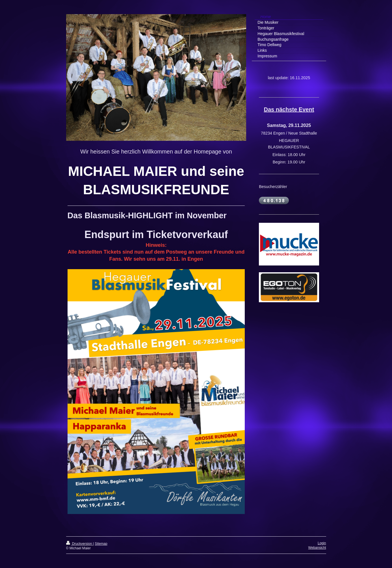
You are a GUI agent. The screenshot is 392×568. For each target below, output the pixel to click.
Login (322, 543)
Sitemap (101, 544)
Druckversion (80, 544)
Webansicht (317, 548)
